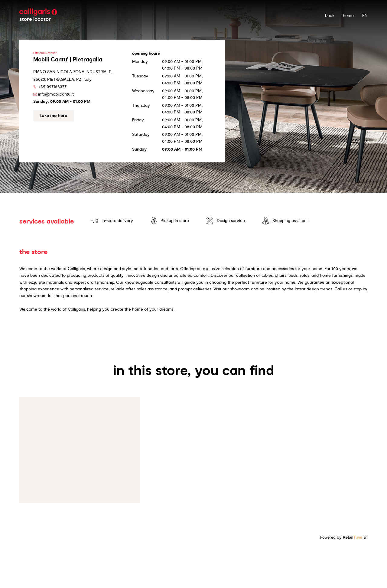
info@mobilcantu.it (56, 94)
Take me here (54, 116)
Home (348, 15)
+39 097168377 (52, 87)
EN (365, 15)
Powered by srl (344, 537)
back (330, 15)
